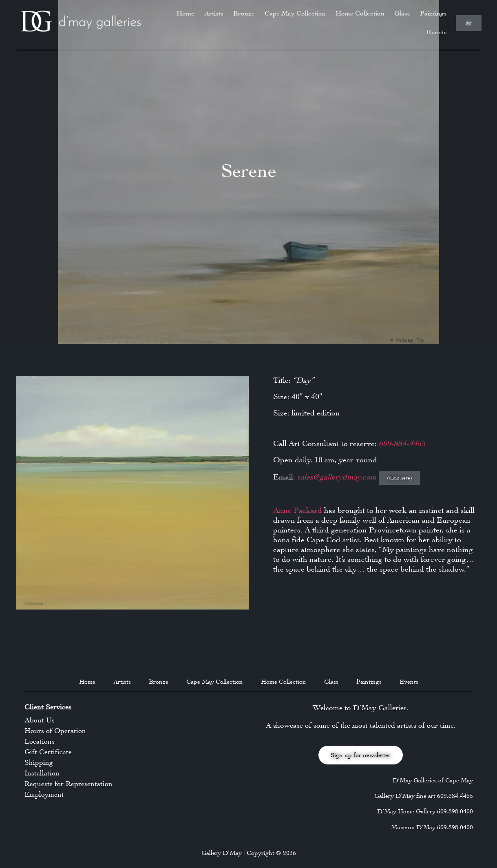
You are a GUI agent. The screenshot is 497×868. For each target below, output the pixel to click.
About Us (40, 720)
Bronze (244, 13)
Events (437, 32)
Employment (44, 794)
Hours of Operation (55, 731)
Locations (40, 741)
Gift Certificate (48, 752)
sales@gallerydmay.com (338, 477)
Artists (214, 13)
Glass (402, 13)
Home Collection (360, 13)
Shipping (39, 762)
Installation (42, 773)
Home (186, 13)
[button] (400, 478)
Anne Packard (298, 510)
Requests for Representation (68, 784)
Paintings (433, 13)
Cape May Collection (295, 13)
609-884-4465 (402, 443)
